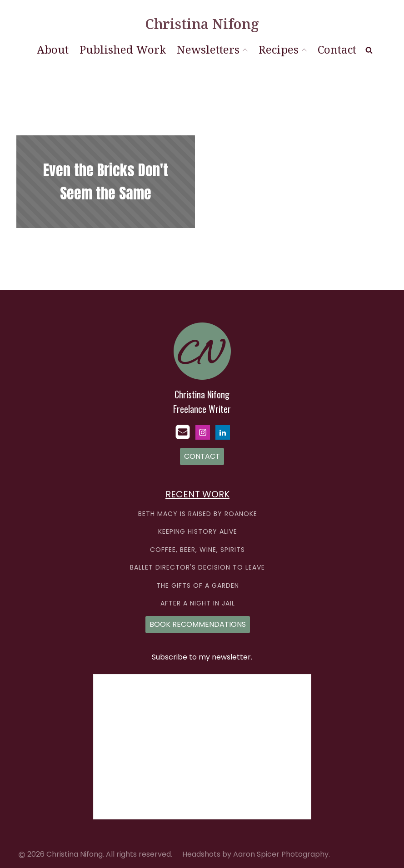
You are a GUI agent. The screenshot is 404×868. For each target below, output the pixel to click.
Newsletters (212, 49)
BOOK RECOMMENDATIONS (198, 624)
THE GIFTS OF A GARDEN (198, 586)
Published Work (123, 49)
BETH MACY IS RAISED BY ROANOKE (198, 514)
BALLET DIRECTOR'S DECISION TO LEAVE (197, 568)
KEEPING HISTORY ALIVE (198, 532)
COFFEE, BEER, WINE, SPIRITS (197, 550)
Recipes (283, 49)
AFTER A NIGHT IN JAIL (198, 603)
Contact (337, 49)
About (53, 49)
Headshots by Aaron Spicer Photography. (256, 854)
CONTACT (202, 456)
